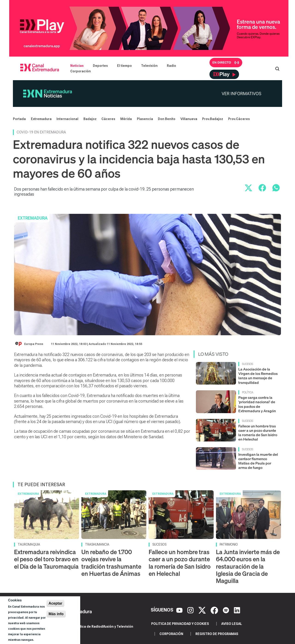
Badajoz (90, 119)
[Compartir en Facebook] (262, 188)
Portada (19, 119)
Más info (56, 614)
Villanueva (189, 119)
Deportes (100, 66)
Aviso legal (232, 624)
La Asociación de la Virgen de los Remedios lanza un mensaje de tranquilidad (258, 376)
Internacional (67, 119)
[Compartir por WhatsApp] (276, 188)
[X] (203, 610)
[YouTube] (180, 610)
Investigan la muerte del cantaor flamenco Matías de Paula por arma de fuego (258, 461)
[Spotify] (227, 610)
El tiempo (124, 66)
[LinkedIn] (237, 610)
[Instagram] (191, 610)
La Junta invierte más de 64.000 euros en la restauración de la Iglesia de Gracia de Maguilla (248, 566)
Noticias (77, 66)
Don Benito (167, 119)
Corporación (81, 71)
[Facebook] (215, 610)
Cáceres (108, 119)
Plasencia (145, 119)
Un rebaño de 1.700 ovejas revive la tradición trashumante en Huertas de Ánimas (111, 563)
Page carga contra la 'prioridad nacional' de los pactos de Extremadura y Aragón (257, 404)
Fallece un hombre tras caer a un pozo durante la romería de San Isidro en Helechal (258, 433)
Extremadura (41, 119)
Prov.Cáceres (239, 119)
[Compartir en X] (248, 188)
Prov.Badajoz (213, 119)
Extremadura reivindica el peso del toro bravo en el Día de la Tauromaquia (46, 559)
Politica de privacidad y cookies (180, 624)
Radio (171, 66)
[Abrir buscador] (277, 68)
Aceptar (56, 603)
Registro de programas (217, 634)
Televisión (149, 66)
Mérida (126, 119)
